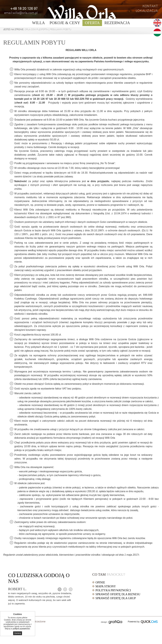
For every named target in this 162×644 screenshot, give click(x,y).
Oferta (92, 23)
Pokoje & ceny (65, 23)
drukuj (95, 621)
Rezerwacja (117, 23)
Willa (39, 23)
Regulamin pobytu (61, 29)
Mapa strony (106, 586)
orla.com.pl (32, 29)
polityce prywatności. (22, 629)
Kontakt (150, 6)
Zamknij (18, 633)
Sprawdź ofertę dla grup (116, 598)
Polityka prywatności (113, 590)
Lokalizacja (147, 11)
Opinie (100, 582)
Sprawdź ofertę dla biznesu (118, 594)
